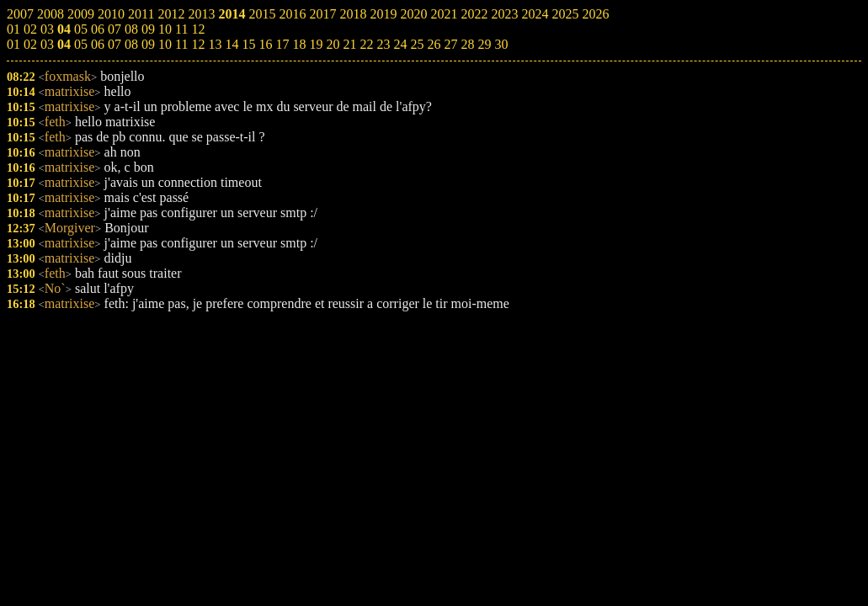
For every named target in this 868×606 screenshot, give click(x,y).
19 (316, 44)
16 (265, 44)
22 (366, 44)
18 (299, 44)
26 (434, 44)
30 (501, 44)
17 (282, 44)
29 (484, 44)
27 (450, 44)
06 (98, 44)
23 (383, 44)
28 (467, 44)
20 (333, 44)
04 (64, 44)
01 (13, 44)
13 (215, 44)
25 (417, 44)
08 (131, 44)
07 (114, 44)
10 (165, 44)
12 (198, 44)
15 (248, 44)
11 (181, 44)
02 (30, 44)
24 (400, 44)
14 (232, 44)
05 (81, 44)
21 (349, 44)
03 (47, 44)
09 (148, 44)
